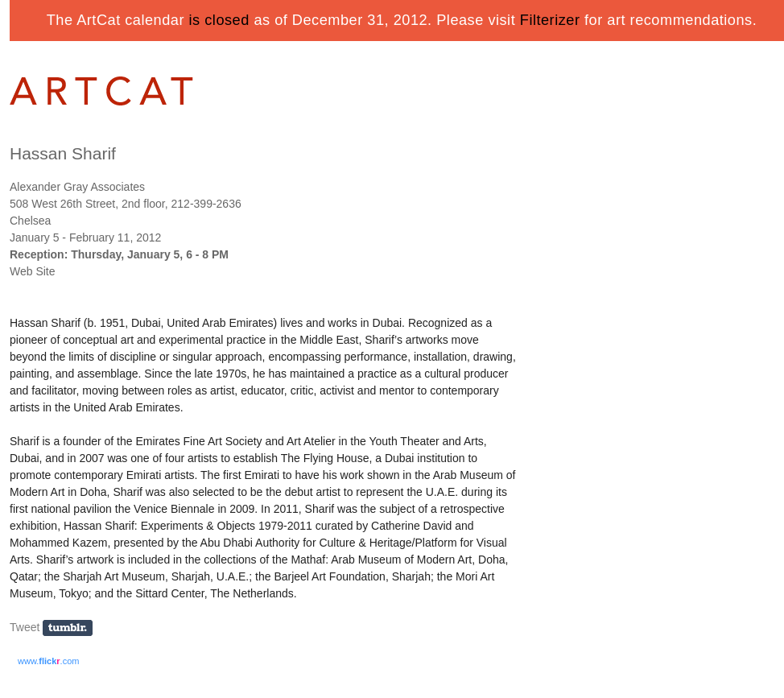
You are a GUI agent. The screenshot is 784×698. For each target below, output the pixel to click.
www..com (48, 661)
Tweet (25, 627)
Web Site (33, 271)
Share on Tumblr (73, 628)
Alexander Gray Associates (77, 187)
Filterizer (550, 20)
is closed (219, 20)
